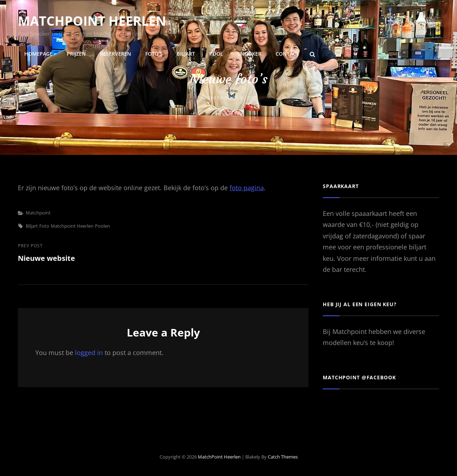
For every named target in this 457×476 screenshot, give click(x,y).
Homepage (38, 54)
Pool (216, 54)
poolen (102, 226)
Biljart (186, 54)
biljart (32, 226)
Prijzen (76, 54)
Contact (287, 54)
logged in (89, 353)
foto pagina (247, 188)
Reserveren (115, 54)
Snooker (249, 54)
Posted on (229, 97)
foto (44, 226)
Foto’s (154, 54)
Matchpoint (38, 213)
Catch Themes (283, 457)
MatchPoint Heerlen (92, 21)
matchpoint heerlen (72, 226)
